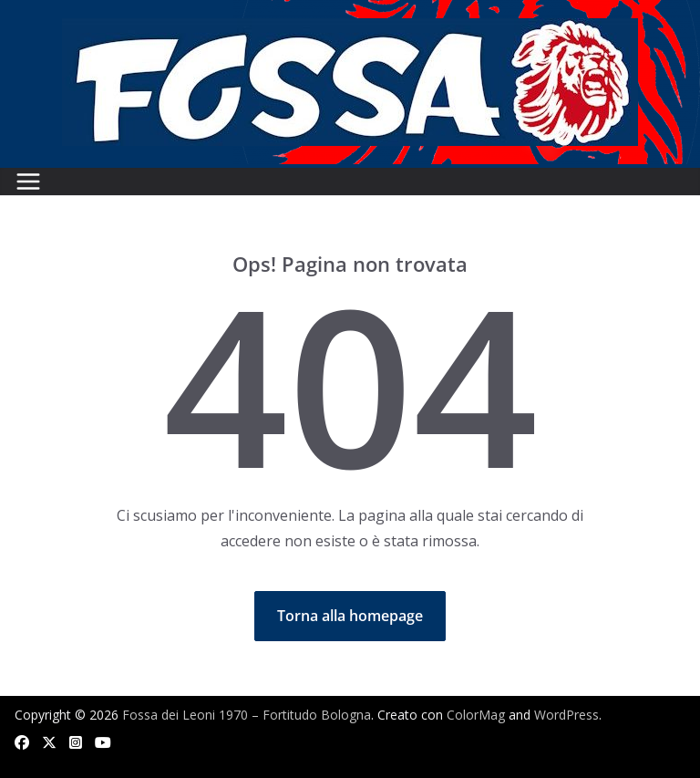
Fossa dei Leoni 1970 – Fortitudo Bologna (247, 715)
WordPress (566, 715)
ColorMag (476, 715)
